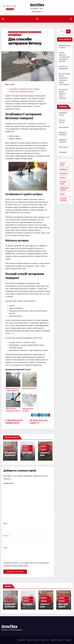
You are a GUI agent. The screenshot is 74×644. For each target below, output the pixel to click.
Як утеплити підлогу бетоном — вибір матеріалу (63, 94)
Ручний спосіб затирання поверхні (22, 92)
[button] (71, 19)
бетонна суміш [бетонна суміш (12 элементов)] (63, 164)
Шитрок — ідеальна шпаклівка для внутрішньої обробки (64, 57)
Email (6, 536)
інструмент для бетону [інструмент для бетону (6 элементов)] (64, 199)
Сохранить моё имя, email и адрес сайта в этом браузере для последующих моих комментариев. (26, 564)
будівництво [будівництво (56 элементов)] (64, 169)
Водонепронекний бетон (10, 455)
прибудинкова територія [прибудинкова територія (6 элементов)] (64, 189)
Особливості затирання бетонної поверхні (24, 89)
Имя (6, 524)
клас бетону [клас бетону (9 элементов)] (64, 173)
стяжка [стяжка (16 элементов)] (62, 194)
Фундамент (63, 152)
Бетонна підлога (13, 32)
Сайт (5, 548)
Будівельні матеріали (35, 32)
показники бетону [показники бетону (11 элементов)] (63, 183)
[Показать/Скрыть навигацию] (37, 19)
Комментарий (9, 483)
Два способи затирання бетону (25, 41)
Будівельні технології (15, 35)
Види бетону (9, 450)
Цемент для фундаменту (45, 456)
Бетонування (23, 32)
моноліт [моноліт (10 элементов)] (63, 178)
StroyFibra (37, 5)
